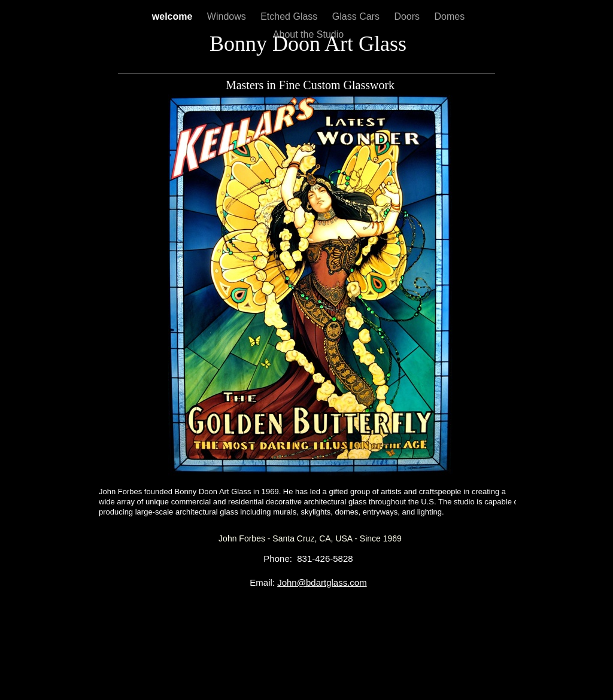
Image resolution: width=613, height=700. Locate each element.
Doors (408, 16)
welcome (174, 16)
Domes (450, 16)
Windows (228, 16)
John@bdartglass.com (322, 582)
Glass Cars (357, 16)
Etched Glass (290, 16)
